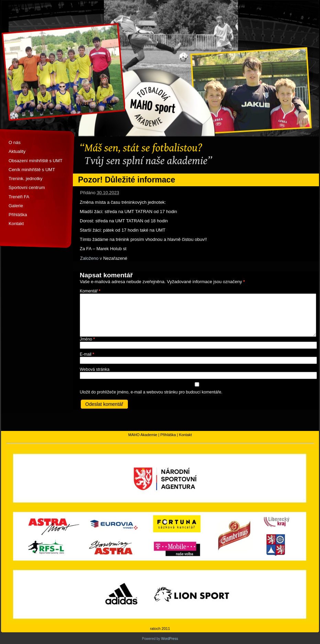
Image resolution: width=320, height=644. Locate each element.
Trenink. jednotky (26, 179)
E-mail (87, 354)
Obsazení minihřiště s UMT (36, 161)
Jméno (87, 339)
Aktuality (17, 151)
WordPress (170, 639)
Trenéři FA (19, 197)
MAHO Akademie (143, 435)
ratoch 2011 (160, 629)
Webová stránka (95, 369)
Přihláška (18, 215)
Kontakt (16, 224)
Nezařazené (115, 258)
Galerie (16, 206)
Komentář (90, 291)
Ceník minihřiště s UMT (32, 170)
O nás (15, 142)
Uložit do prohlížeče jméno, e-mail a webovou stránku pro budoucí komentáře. (151, 392)
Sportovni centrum (27, 187)
